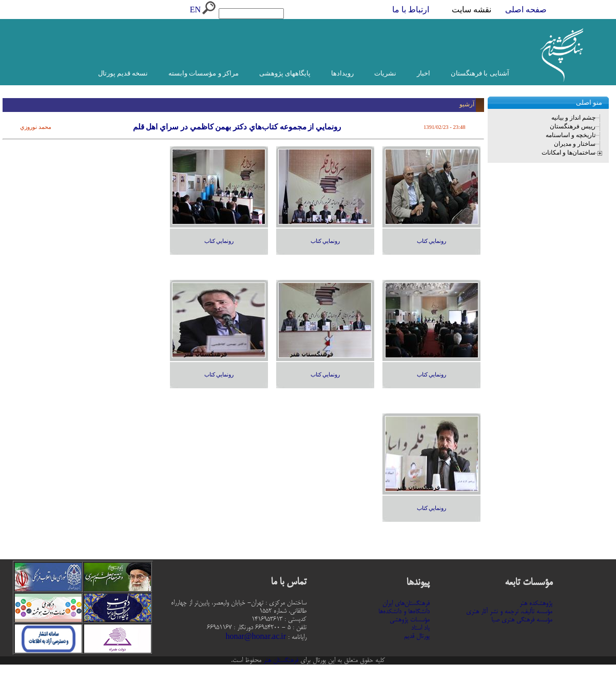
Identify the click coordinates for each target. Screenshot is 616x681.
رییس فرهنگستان (573, 126)
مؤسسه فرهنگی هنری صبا (522, 620)
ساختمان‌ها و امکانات (569, 153)
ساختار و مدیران (575, 144)
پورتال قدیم (417, 636)
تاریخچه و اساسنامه (571, 135)
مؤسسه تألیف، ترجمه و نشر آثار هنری (509, 612)
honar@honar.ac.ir (256, 637)
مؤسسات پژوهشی (410, 620)
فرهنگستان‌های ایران (406, 603)
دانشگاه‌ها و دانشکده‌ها (404, 612)
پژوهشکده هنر (536, 603)
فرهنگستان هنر (280, 660)
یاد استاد (420, 628)
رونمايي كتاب (432, 241)
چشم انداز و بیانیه (573, 118)
